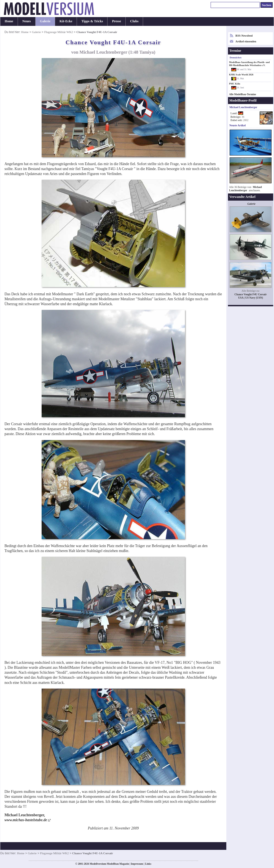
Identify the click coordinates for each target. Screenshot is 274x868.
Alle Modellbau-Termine (243, 94)
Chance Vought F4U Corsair (251, 294)
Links (148, 864)
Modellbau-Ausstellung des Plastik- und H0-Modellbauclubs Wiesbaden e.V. (249, 64)
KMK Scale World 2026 (241, 75)
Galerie (45, 21)
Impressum (137, 864)
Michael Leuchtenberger (245, 189)
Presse (116, 21)
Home (9, 21)
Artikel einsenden (246, 41)
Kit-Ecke (66, 21)
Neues (27, 21)
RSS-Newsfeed (244, 36)
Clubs (134, 21)
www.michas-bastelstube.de (26, 820)
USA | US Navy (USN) (251, 298)
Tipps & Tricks (92, 21)
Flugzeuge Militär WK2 (58, 32)
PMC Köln (235, 84)
